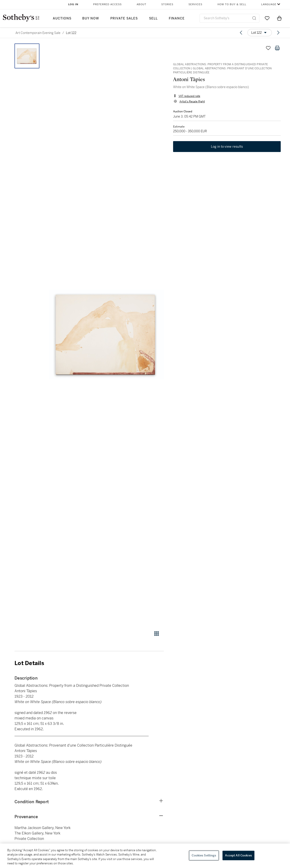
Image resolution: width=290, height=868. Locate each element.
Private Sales (124, 18)
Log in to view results (227, 147)
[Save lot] (268, 48)
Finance (177, 18)
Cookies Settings (204, 855)
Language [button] (269, 4)
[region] (145, 856)
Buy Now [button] (91, 18)
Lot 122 (71, 33)
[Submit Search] (254, 18)
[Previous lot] (241, 33)
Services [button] (195, 4)
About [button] (141, 4)
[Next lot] (278, 33)
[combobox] (230, 18)
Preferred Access (107, 4)
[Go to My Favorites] (267, 18)
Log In (73, 4)
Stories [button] (167, 4)
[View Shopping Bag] (279, 18)
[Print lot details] (277, 48)
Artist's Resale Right (192, 101)
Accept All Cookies (238, 855)
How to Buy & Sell (232, 4)
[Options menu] (260, 33)
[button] (106, 334)
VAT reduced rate (189, 96)
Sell (153, 18)
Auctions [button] (62, 18)
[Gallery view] (157, 634)
